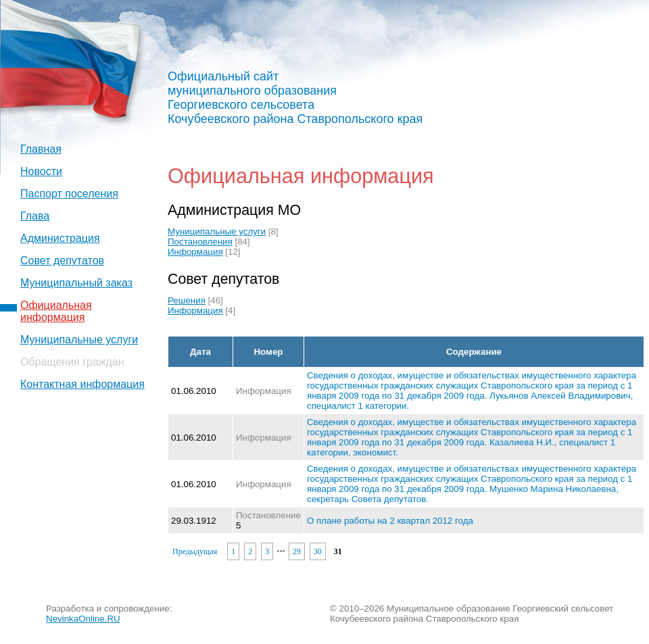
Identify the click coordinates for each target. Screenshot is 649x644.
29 (297, 551)
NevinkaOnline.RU (83, 619)
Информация (195, 252)
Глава (35, 216)
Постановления (200, 242)
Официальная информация (56, 311)
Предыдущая (195, 551)
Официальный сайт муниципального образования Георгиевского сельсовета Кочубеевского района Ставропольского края (295, 98)
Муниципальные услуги (79, 340)
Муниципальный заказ (76, 283)
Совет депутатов (62, 261)
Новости (41, 171)
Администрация (60, 238)
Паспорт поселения (69, 194)
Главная (41, 149)
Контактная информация (82, 384)
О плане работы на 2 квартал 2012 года (390, 521)
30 (318, 551)
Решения (187, 300)
